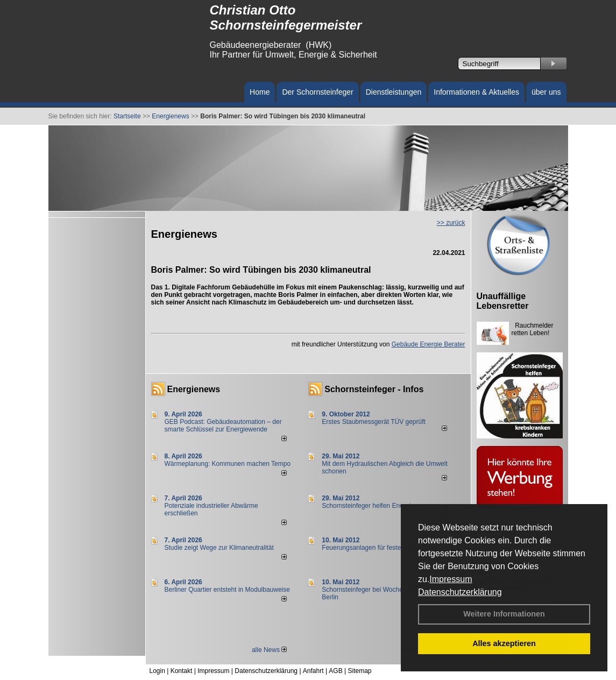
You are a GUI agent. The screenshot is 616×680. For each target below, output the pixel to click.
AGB (335, 671)
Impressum (451, 579)
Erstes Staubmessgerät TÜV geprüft (374, 422)
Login (157, 671)
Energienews (194, 389)
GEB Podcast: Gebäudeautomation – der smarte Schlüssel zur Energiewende (223, 426)
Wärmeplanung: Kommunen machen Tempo (228, 464)
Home (260, 92)
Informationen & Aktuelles (476, 92)
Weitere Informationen (504, 614)
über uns (546, 92)
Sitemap (359, 671)
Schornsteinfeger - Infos (374, 389)
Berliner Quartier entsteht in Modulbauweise (227, 590)
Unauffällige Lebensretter (503, 301)
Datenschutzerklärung (460, 592)
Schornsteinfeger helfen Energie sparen (378, 506)
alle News (269, 650)
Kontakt (182, 671)
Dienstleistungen (394, 92)
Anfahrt (313, 671)
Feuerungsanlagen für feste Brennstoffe (378, 548)
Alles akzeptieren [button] (504, 643)
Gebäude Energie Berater (429, 344)
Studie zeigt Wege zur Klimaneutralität (219, 548)
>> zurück (451, 223)
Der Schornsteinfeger (317, 92)
